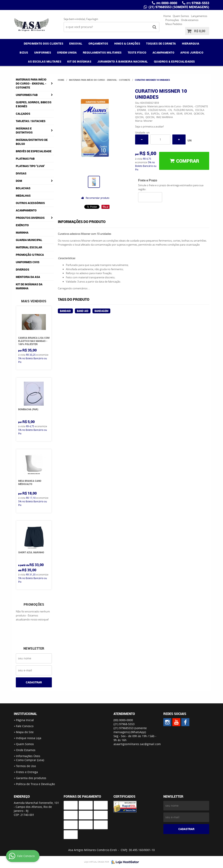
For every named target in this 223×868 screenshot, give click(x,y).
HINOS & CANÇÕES (127, 43)
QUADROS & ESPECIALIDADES (174, 61)
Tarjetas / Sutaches (31, 121)
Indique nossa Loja (29, 738)
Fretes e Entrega (27, 772)
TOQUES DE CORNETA (161, 43)
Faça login (92, 19)
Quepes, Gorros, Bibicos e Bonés (34, 104)
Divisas (21, 173)
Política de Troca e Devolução (35, 784)
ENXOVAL (76, 43)
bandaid (65, 311)
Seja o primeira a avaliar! (149, 126)
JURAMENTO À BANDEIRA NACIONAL (123, 61)
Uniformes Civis (28, 262)
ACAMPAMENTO (164, 52)
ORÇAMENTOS (98, 43)
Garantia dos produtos (31, 778)
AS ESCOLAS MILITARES (45, 61)
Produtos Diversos (30, 218)
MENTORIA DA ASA (28, 277)
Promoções (172, 20)
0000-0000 (167, 3)
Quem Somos (181, 16)
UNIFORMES (43, 52)
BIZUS (24, 52)
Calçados (23, 114)
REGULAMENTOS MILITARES (102, 52)
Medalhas (23, 196)
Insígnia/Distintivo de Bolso (32, 142)
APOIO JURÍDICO (192, 52)
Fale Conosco (25, 726)
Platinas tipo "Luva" (30, 166)
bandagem (101, 311)
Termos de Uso (26, 766)
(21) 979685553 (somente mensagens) (178, 7)
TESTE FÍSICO (137, 52)
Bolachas (23, 188)
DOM (19, 181)
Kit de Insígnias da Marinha (29, 286)
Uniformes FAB (27, 95)
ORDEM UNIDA (67, 52)
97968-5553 (198, 3)
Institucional (25, 714)
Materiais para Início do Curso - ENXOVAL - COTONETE (31, 83)
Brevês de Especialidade (34, 151)
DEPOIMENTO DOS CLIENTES (44, 43)
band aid (83, 311)
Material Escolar (29, 247)
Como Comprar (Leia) (30, 760)
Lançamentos (199, 16)
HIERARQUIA (191, 43)
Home (167, 16)
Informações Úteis (28, 756)
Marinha (22, 232)
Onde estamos (190, 20)
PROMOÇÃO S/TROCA (30, 255)
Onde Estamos (26, 750)
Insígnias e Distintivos (24, 130)
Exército (22, 225)
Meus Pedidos (174, 24)
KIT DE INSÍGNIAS (79, 61)
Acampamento (26, 210)
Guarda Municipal (29, 240)
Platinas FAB (25, 159)
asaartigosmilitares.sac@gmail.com (137, 744)
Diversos (23, 269)
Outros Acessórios (30, 203)
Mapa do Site (25, 732)
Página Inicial (25, 720)
